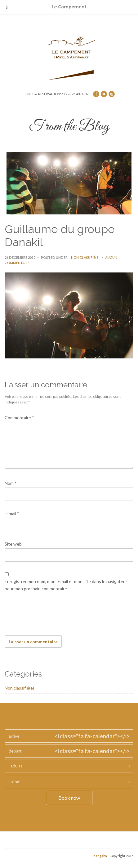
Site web (13, 544)
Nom (11, 483)
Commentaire (19, 418)
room (16, 782)
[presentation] (52, 617)
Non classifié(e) (85, 257)
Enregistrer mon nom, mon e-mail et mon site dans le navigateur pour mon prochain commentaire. (66, 585)
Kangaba (100, 856)
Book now (69, 798)
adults (17, 766)
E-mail (12, 513)
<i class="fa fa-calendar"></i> (92, 736)
